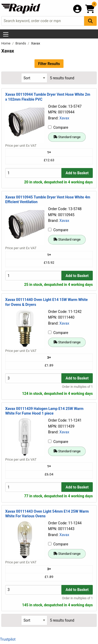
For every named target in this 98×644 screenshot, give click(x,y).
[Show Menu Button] (6, 34)
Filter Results (49, 64)
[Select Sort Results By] (34, 78)
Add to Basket (77, 173)
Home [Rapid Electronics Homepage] (6, 43)
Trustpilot (8, 639)
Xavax (64, 118)
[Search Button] (90, 21)
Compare (58, 127)
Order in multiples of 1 (77, 387)
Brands (21, 43)
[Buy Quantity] (33, 173)
